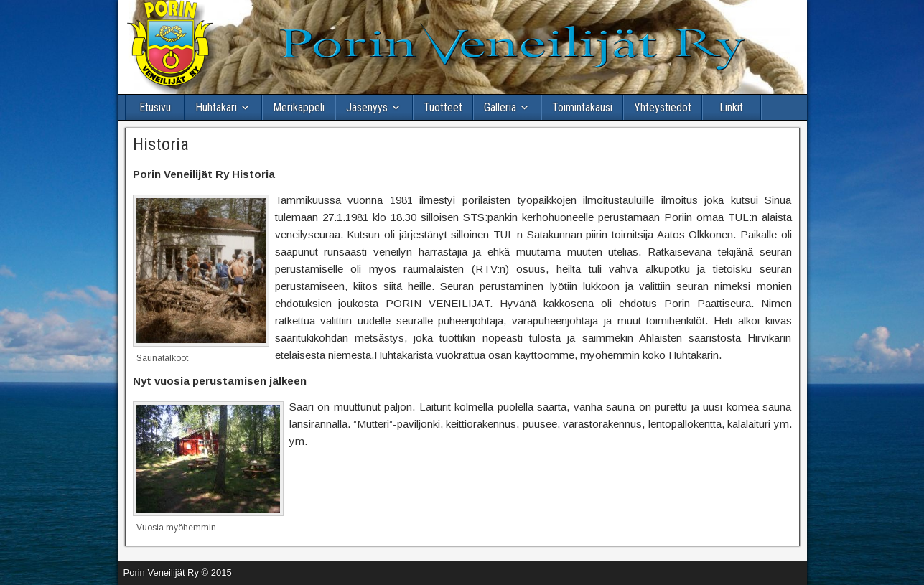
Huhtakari (216, 107)
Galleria (500, 107)
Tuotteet (443, 107)
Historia (161, 144)
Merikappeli (299, 107)
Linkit (731, 107)
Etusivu (155, 107)
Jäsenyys (367, 107)
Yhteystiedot (663, 107)
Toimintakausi (582, 107)
